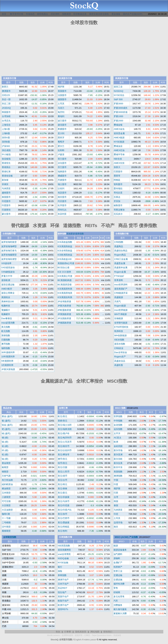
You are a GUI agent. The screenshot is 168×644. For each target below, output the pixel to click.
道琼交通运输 (8, 285)
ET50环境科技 (121, 327)
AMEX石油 (119, 150)
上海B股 (6, 133)
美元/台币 (62, 480)
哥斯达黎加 (119, 210)
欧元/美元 (62, 416)
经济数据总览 (80, 14)
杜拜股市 (62, 205)
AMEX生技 (119, 163)
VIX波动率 (6, 263)
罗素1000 (118, 116)
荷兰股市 (62, 159)
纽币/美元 (62, 463)
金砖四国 (118, 446)
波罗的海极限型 (9, 255)
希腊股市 (62, 129)
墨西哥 (117, 176)
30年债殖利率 (8, 352)
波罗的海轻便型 (9, 259)
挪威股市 (62, 176)
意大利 (61, 133)
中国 (116, 480)
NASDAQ (118, 91)
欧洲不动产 (63, 605)
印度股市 (6, 205)
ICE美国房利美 (65, 289)
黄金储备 (116, 14)
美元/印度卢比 (65, 510)
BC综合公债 (64, 267)
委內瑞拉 (118, 188)
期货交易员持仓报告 (99, 14)
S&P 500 (118, 99)
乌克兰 (61, 108)
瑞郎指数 (6, 348)
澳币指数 (6, 344)
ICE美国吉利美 (65, 297)
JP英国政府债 (64, 314)
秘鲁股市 (118, 205)
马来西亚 (6, 188)
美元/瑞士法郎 (65, 425)
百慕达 (117, 197)
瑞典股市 (62, 172)
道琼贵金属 (119, 133)
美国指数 (118, 472)
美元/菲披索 (64, 497)
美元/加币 (62, 514)
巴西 (116, 493)
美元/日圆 (62, 467)
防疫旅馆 (117, 635)
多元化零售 (119, 597)
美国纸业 (6, 297)
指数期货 (67, 14)
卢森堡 (61, 154)
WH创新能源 (120, 335)
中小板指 (6, 154)
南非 (116, 527)
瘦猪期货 (6, 531)
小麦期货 (6, 497)
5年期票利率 (7, 361)
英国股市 (62, 91)
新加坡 (5, 180)
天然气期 (6, 476)
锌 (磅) (5, 450)
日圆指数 (6, 340)
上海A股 (6, 129)
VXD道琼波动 (8, 267)
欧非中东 (118, 467)
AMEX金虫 (119, 129)
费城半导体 (119, 154)
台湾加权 (6, 116)
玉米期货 (6, 493)
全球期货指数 (10, 537)
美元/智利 (62, 531)
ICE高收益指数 (65, 242)
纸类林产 (118, 567)
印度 (116, 484)
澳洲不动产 (63, 580)
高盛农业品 (120, 361)
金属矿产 (118, 563)
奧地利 (61, 116)
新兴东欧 (118, 459)
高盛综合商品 (121, 251)
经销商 (117, 592)
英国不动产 (63, 597)
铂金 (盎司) (7, 425)
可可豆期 (6, 501)
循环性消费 (119, 584)
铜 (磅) (5, 438)
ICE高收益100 (65, 259)
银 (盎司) (6, 421)
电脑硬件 (6, 314)
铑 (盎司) (6, 433)
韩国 (116, 501)
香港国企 (6, 167)
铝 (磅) (5, 446)
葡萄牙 (61, 142)
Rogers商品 (120, 255)
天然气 (118, 301)
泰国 (116, 505)
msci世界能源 (121, 310)
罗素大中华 (7, 276)
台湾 (116, 497)
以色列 (61, 188)
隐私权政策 (81, 632)
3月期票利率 (7, 365)
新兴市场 (118, 450)
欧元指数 (6, 331)
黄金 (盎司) (7, 416)
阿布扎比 (62, 210)
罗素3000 (118, 104)
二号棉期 (6, 523)
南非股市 (62, 197)
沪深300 (6, 146)
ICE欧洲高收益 (65, 255)
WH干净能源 (120, 314)
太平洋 (117, 433)
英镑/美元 (62, 421)
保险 (60, 571)
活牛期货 (6, 527)
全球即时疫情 (67, 635)
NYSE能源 (119, 142)
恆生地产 (62, 592)
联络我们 (108, 632)
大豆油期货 (7, 510)
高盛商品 (119, 246)
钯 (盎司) (6, 429)
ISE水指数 (119, 340)
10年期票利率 (8, 357)
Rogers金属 (120, 272)
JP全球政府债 (64, 301)
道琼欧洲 (6, 280)
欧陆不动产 (63, 601)
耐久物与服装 (120, 609)
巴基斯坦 (6, 210)
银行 (60, 567)
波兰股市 (62, 121)
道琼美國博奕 (64, 550)
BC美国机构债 (65, 280)
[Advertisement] (84, 51)
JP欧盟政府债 (64, 310)
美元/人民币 (64, 472)
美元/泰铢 (62, 489)
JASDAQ (6, 108)
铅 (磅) (5, 455)
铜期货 (5, 472)
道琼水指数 (120, 344)
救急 (58, 632)
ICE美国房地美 (65, 293)
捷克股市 (62, 125)
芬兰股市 (62, 167)
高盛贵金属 (120, 263)
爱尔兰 (61, 146)
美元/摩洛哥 (64, 455)
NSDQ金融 (63, 558)
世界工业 (118, 571)
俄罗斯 (61, 87)
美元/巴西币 (64, 518)
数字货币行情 (17, 14)
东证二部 (6, 104)
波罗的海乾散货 (9, 242)
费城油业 (118, 146)
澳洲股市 (6, 91)
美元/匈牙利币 (65, 438)
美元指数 (6, 327)
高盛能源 (119, 297)
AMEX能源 (119, 138)
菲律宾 (5, 184)
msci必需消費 (8, 323)
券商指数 (62, 575)
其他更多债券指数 (75, 234)
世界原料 (119, 280)
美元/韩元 (62, 484)
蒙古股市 (6, 214)
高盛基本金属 (121, 267)
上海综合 (6, 125)
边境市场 (118, 523)
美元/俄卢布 (64, 433)
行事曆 (68, 632)
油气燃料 (118, 554)
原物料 (117, 558)
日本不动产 (63, 584)
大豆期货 (6, 505)
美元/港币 (62, 476)
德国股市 (62, 99)
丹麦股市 (62, 180)
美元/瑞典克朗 (65, 429)
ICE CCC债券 (64, 272)
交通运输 (118, 575)
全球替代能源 (121, 323)
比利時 (61, 150)
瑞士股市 (62, 184)
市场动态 (30, 14)
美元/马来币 (64, 501)
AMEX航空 (7, 289)
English (78, 640)
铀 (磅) (5, 459)
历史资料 (55, 14)
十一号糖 (6, 518)
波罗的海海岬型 (9, 246)
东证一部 (6, 99)
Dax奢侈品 (7, 318)
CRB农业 (119, 348)
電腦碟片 (6, 310)
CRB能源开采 (121, 293)
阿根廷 (117, 180)
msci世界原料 (121, 285)
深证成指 (6, 150)
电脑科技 (6, 306)
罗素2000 (118, 121)
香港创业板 (7, 176)
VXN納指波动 (8, 272)
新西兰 (5, 87)
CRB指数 (119, 242)
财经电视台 (43, 14)
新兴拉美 (118, 463)
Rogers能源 (120, 306)
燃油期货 (6, 489)
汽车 (116, 601)
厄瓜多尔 (118, 214)
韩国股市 (6, 112)
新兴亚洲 (118, 455)
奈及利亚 (62, 214)
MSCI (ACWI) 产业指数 (126, 537)
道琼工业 (118, 87)
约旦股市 (62, 201)
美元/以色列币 (65, 450)
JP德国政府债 (64, 323)
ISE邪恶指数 (64, 546)
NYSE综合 (119, 95)
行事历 (87, 635)
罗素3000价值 (121, 112)
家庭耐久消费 (120, 613)
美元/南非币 (64, 446)
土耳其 (61, 104)
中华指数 (118, 421)
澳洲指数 (118, 476)
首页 (4, 14)
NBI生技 (118, 159)
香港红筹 (6, 172)
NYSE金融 (63, 563)
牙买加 (117, 201)
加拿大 (117, 167)
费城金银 (118, 125)
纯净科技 (119, 331)
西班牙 (61, 138)
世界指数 (118, 416)
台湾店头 (6, 121)
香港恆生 (6, 163)
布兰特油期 (7, 480)
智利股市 (118, 184)
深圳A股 (6, 138)
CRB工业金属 (121, 259)
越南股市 (6, 193)
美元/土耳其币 (65, 442)
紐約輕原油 (7, 484)
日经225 (6, 95)
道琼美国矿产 (121, 289)
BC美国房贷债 (65, 285)
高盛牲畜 (119, 365)
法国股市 (62, 95)
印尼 (116, 514)
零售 (116, 588)
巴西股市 (118, 172)
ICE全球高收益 (65, 251)
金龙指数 (118, 425)
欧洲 (116, 442)
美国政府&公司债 (66, 263)
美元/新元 (62, 493)
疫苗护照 (79, 635)
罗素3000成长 (121, 108)
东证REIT (62, 588)
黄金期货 (6, 463)
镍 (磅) (5, 442)
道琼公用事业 (8, 293)
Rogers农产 (120, 357)
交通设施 (118, 580)
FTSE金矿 (119, 276)
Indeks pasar (90, 640)
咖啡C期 (6, 514)
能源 (116, 546)
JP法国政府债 (64, 318)
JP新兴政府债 (64, 306)
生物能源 (119, 318)
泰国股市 (6, 197)
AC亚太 (118, 438)
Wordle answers (53, 635)
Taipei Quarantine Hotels (102, 635)
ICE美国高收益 (65, 246)
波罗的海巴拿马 (9, 251)
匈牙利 (61, 112)
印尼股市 (6, 201)
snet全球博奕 (64, 554)
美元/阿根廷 (64, 527)
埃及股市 (62, 193)
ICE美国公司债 (65, 276)
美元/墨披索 (64, 523)
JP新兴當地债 (8, 369)
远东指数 (118, 429)
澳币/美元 (62, 459)
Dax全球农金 (121, 352)
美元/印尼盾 (64, 505)
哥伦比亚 (118, 193)
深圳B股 (6, 142)
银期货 (5, 467)
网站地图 (95, 632)
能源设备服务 (120, 550)
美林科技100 (8, 301)
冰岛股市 (62, 163)
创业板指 (6, 159)
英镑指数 (6, 335)
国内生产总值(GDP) (133, 14)
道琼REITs (63, 609)
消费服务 (118, 605)
